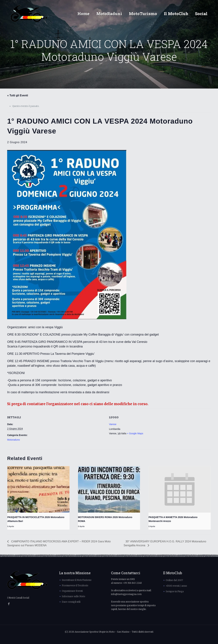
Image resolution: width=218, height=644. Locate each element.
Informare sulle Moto (73, 596)
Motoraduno (14, 440)
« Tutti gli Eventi (18, 95)
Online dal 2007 (174, 580)
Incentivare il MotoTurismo (77, 580)
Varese (113, 424)
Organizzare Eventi (72, 591)
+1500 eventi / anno (176, 586)
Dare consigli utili (71, 602)
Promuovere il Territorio (75, 586)
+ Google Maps (135, 433)
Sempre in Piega (175, 591)
